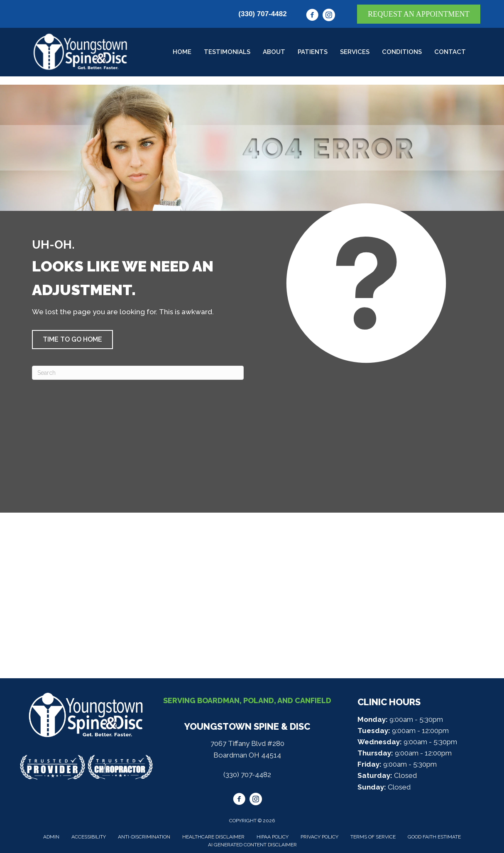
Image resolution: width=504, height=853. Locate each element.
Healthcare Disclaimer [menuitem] (213, 837)
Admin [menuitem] (51, 837)
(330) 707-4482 (262, 14)
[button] (72, 340)
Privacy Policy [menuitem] (319, 837)
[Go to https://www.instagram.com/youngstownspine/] (329, 16)
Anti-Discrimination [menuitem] (144, 837)
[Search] (138, 373)
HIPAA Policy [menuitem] (273, 837)
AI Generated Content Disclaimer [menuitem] (252, 845)
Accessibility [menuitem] (89, 837)
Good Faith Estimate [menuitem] (434, 837)
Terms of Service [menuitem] (373, 837)
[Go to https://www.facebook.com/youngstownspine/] (312, 16)
